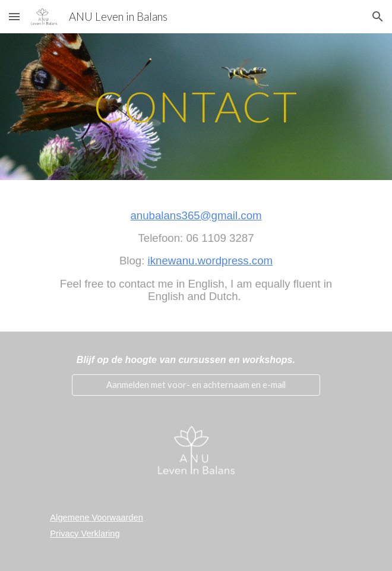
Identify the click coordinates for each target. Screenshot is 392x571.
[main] (196, 107)
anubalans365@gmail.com (196, 215)
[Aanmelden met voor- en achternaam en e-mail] (196, 384)
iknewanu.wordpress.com (211, 261)
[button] (14, 16)
